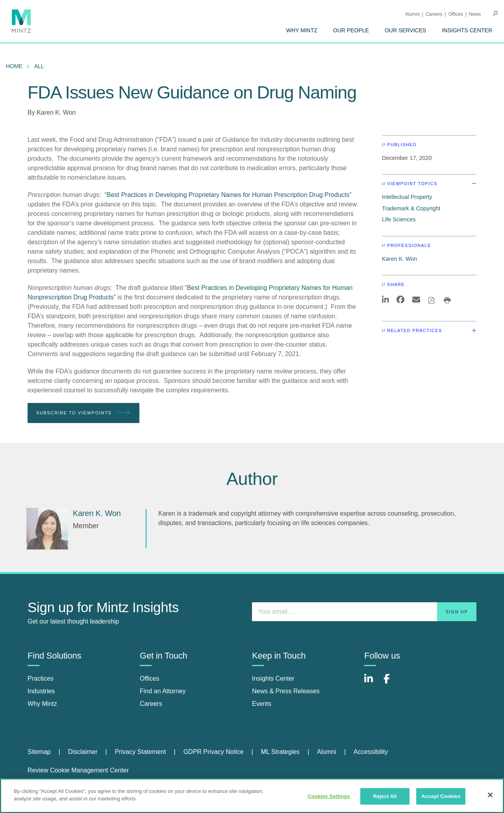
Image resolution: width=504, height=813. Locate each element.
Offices (456, 14)
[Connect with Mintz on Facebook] (391, 683)
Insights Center (467, 30)
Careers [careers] (151, 704)
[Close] (490, 795)
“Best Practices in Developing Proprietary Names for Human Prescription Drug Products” (228, 195)
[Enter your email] (364, 612)
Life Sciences (399, 219)
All (39, 66)
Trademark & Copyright (411, 208)
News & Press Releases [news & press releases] (286, 691)
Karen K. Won (56, 112)
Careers (434, 14)
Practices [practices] (41, 678)
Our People (351, 30)
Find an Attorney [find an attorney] (163, 691)
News (475, 14)
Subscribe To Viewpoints (83, 413)
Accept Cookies (441, 796)
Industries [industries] (41, 691)
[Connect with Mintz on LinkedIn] (372, 683)
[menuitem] (302, 30)
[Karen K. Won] (47, 529)
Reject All (385, 796)
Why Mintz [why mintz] (42, 704)
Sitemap (39, 752)
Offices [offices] (150, 678)
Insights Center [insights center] (273, 678)
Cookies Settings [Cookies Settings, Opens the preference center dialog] (329, 796)
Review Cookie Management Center (78, 770)
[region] (252, 796)
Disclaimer (83, 752)
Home (14, 66)
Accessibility (371, 752)
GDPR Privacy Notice (214, 752)
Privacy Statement (141, 752)
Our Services (406, 30)
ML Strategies (280, 752)
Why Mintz (302, 30)
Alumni (412, 14)
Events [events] (262, 704)
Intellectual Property (407, 197)
